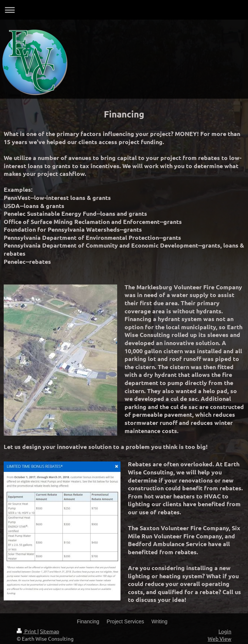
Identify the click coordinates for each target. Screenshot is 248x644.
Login (225, 631)
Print (27, 631)
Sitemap (50, 631)
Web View (220, 638)
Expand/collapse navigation (124, 10)
